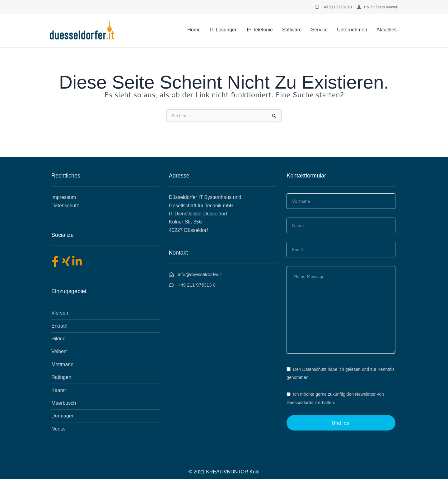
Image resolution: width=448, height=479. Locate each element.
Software (292, 30)
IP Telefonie (260, 30)
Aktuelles (387, 30)
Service (319, 30)
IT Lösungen (224, 30)
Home (194, 30)
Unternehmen (352, 30)
